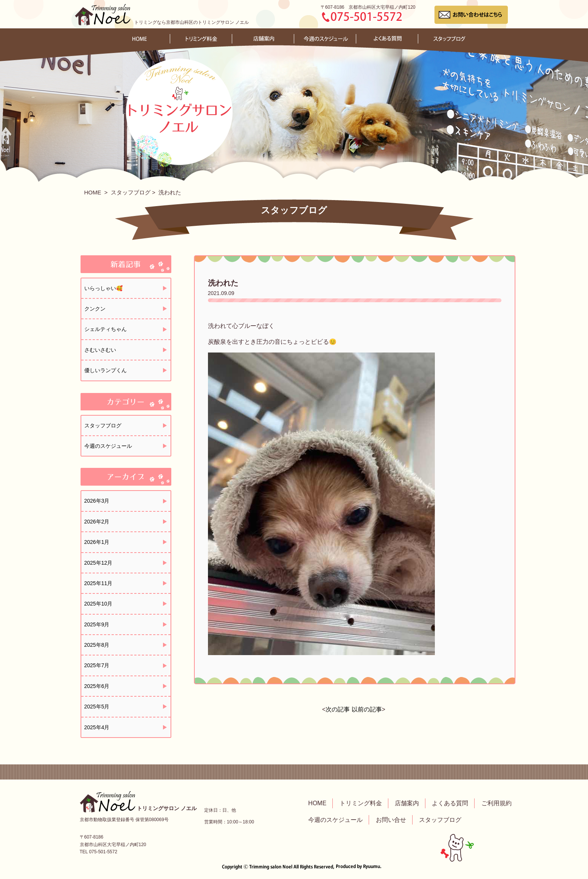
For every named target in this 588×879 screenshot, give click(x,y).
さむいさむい (100, 350)
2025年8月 (97, 645)
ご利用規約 (496, 803)
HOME (93, 192)
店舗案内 (407, 803)
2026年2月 (97, 522)
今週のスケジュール (108, 446)
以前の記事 (367, 709)
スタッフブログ (131, 192)
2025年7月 (97, 665)
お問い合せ (391, 820)
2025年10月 (99, 604)
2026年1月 (97, 542)
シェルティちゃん (105, 329)
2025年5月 (97, 707)
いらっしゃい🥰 (103, 288)
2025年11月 (99, 583)
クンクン (95, 309)
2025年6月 (97, 686)
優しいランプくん (105, 370)
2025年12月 (99, 563)
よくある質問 (450, 803)
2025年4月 (97, 727)
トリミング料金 (361, 803)
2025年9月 (97, 624)
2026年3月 (97, 501)
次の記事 (338, 709)
